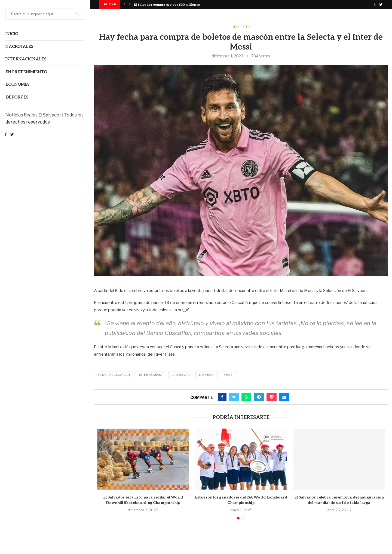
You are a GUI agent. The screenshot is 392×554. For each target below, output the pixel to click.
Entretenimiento (26, 72)
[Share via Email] (284, 397)
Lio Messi (207, 375)
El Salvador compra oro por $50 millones (167, 5)
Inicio (12, 34)
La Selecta (181, 375)
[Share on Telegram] (259, 397)
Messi (228, 375)
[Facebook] (6, 135)
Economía (17, 84)
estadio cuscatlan (114, 375)
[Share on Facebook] (222, 397)
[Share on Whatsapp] (246, 397)
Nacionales (19, 47)
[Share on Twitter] (234, 397)
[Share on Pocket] (272, 397)
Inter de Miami (151, 375)
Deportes (17, 97)
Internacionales (26, 59)
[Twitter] (12, 135)
